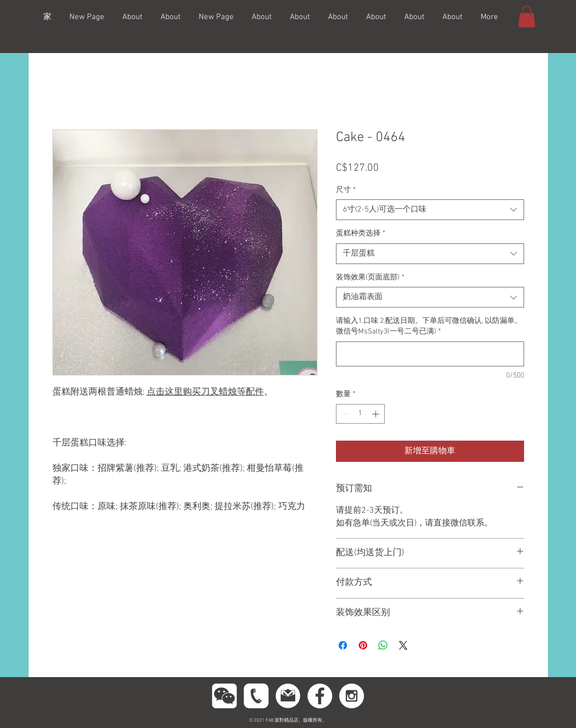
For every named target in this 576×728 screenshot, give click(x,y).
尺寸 (346, 190)
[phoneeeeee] (256, 696)
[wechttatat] (224, 696)
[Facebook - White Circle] (320, 696)
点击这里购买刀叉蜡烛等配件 (205, 392)
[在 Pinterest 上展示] (363, 645)
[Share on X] (403, 645)
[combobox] (430, 210)
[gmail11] (288, 696)
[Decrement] (344, 414)
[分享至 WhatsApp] (383, 645)
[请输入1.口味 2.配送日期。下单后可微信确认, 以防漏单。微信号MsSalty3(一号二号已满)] (430, 354)
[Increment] (376, 414)
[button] (527, 17)
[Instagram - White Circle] (352, 696)
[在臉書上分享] (343, 645)
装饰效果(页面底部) (370, 278)
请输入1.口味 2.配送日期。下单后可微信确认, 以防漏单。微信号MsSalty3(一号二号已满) (429, 326)
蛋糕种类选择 (361, 234)
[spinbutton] (360, 414)
